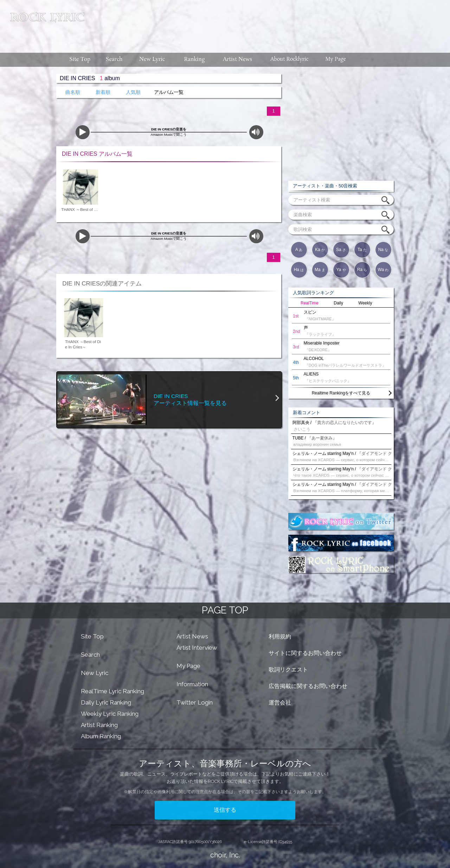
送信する (225, 810)
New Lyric (95, 673)
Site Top (92, 636)
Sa (341, 250)
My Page (188, 666)
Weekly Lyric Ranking (110, 714)
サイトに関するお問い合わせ (305, 653)
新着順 (103, 92)
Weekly (365, 303)
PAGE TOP (225, 610)
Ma (320, 270)
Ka (320, 250)
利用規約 (280, 636)
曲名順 (73, 92)
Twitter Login (195, 702)
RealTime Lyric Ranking (112, 691)
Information (192, 684)
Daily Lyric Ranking (106, 702)
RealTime (310, 303)
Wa (383, 270)
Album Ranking (101, 736)
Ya (341, 270)
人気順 (133, 92)
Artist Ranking (99, 725)
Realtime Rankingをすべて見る (341, 393)
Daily (338, 303)
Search (90, 655)
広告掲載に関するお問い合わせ (308, 686)
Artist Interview (197, 648)
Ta (362, 250)
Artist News (192, 636)
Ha (299, 270)
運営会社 (280, 703)
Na (383, 250)
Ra (362, 270)
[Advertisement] (270, 23)
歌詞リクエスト (288, 670)
